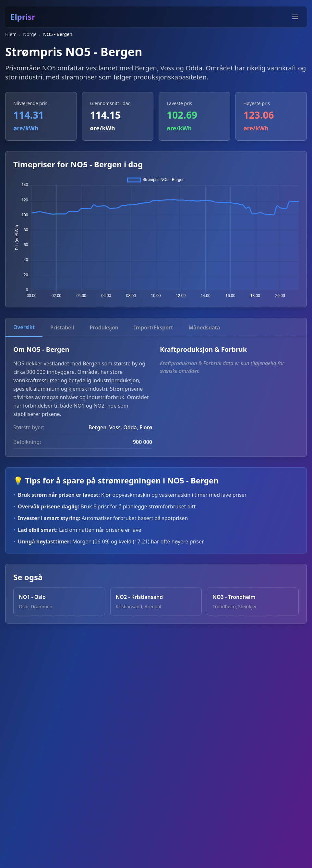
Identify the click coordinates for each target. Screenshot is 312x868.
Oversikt (24, 327)
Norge (30, 34)
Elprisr (23, 17)
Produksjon (104, 327)
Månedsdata (204, 327)
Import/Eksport (154, 327)
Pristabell (62, 327)
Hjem (11, 34)
